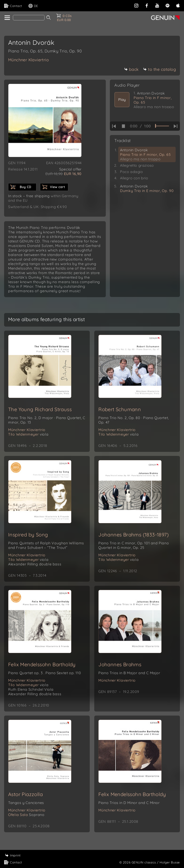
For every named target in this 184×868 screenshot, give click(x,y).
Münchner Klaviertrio (28, 60)
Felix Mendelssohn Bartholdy (42, 664)
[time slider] (162, 126)
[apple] (178, 5)
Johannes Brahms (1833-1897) (133, 535)
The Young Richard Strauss (40, 409)
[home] (7, 18)
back (131, 69)
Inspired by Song (28, 535)
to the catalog (159, 69)
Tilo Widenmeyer (28, 434)
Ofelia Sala (26, 815)
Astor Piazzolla (25, 794)
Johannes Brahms (120, 664)
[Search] (29, 18)
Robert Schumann (120, 409)
